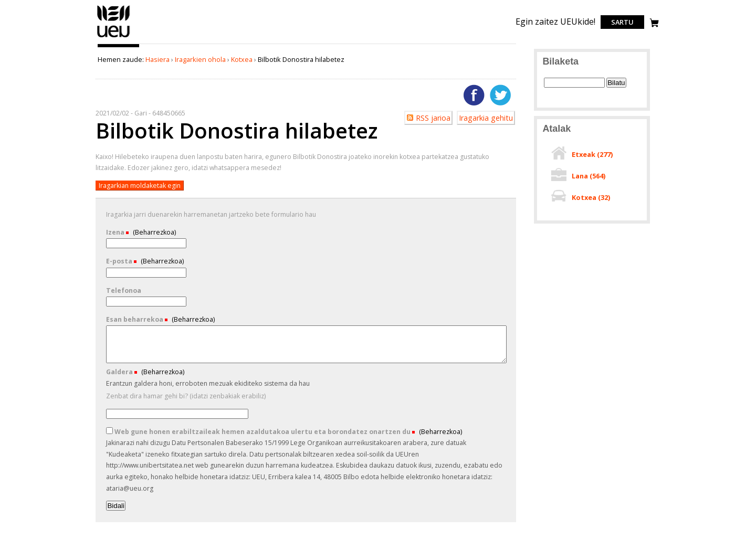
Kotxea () (591, 197)
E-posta (120, 261)
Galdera (120, 372)
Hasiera (157, 59)
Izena (116, 232)
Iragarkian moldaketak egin (140, 186)
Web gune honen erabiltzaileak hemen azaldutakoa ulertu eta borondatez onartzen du (259, 432)
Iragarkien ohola (200, 59)
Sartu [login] (622, 22)
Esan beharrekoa (135, 319)
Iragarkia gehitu (486, 118)
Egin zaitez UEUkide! (555, 22)
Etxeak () (592, 154)
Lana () (589, 176)
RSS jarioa (433, 118)
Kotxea (242, 59)
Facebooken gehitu (474, 95)
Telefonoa (124, 290)
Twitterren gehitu (500, 95)
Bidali (116, 506)
